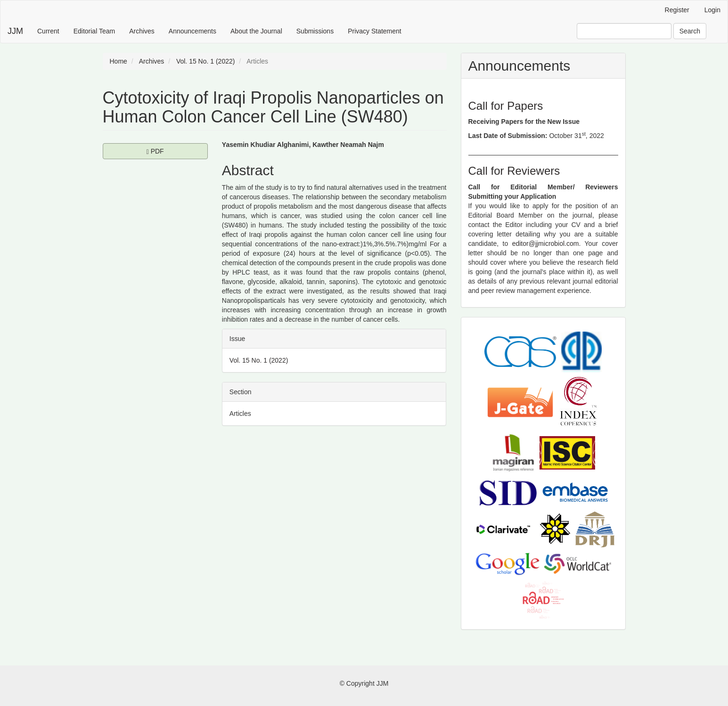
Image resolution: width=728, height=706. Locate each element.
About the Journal (256, 31)
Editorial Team (94, 31)
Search (690, 31)
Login (712, 10)
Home (119, 61)
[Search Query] (624, 31)
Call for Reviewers (514, 171)
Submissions (315, 31)
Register (677, 10)
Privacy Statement (375, 31)
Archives (142, 31)
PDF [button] (177, 151)
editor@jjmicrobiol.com (546, 243)
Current (48, 31)
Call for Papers (506, 106)
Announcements (192, 31)
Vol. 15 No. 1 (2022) (206, 61)
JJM (15, 31)
